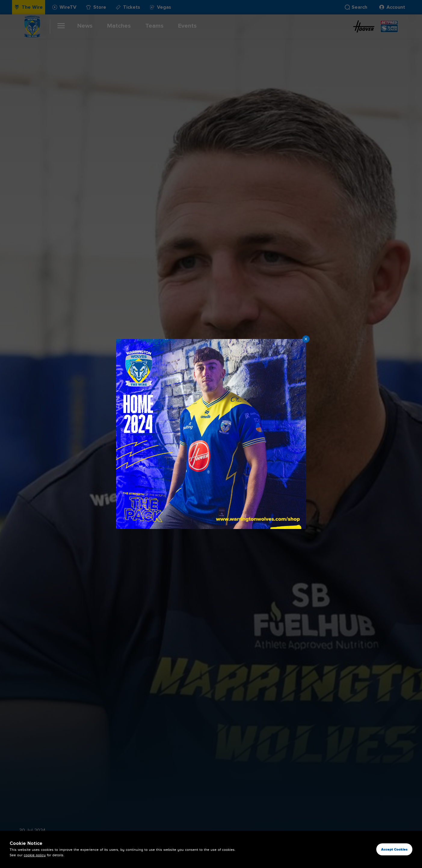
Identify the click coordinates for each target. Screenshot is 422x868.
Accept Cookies (394, 849)
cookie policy (35, 855)
